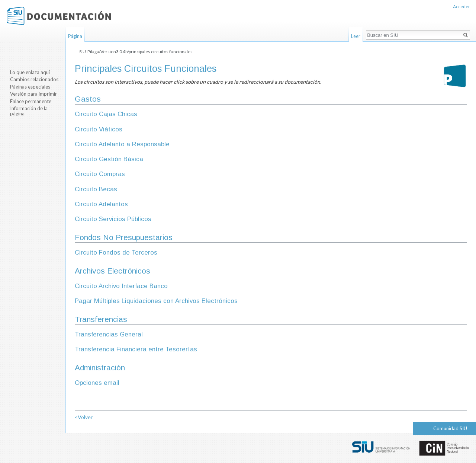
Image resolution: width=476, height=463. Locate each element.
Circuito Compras (100, 174)
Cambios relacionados (34, 79)
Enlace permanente (31, 101)
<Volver (84, 417)
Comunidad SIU (450, 428)
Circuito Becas (96, 189)
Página (75, 36)
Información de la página (29, 111)
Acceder (461, 7)
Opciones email (97, 383)
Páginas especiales (30, 87)
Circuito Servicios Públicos (113, 219)
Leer (356, 36)
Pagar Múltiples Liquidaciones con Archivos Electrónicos (156, 301)
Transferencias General (109, 334)
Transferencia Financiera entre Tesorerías (136, 349)
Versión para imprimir (33, 94)
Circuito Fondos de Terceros (116, 253)
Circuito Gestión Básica (109, 159)
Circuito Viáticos (99, 129)
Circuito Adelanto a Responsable (122, 144)
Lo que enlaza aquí (30, 72)
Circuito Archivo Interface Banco (121, 286)
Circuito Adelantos (101, 204)
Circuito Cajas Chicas (106, 114)
